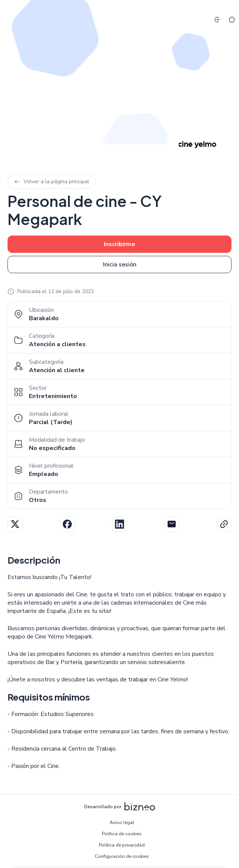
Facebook (67, 524)
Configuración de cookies (122, 856)
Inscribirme (120, 244)
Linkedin (120, 524)
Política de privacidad (122, 845)
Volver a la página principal (51, 182)
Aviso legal (122, 822)
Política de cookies (122, 834)
